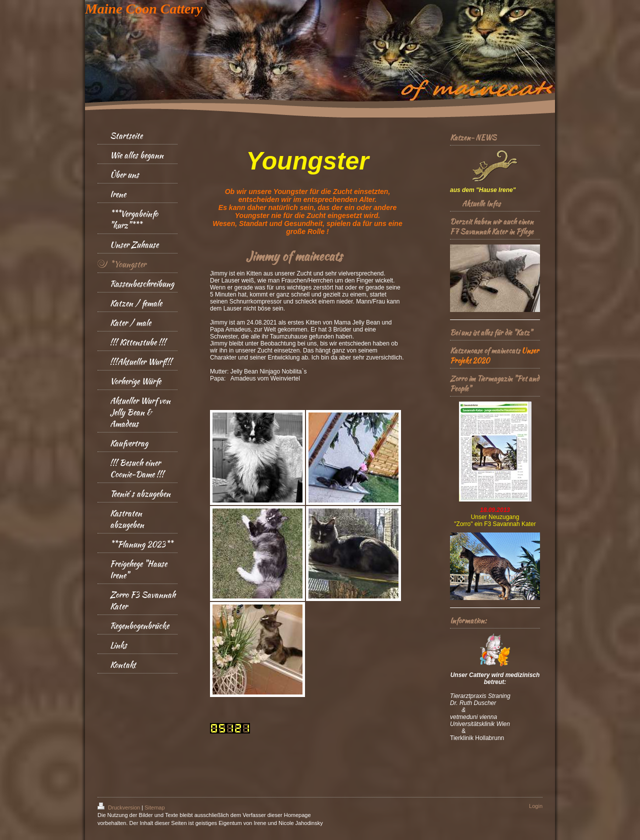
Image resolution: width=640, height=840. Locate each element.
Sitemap (154, 807)
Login (536, 806)
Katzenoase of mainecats (485, 350)
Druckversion (119, 807)
